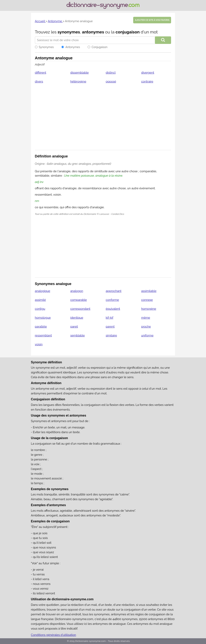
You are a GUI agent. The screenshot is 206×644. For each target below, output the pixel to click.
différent (41, 73)
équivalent (113, 309)
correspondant (80, 309)
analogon (77, 291)
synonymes (69, 32)
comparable (79, 300)
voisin (39, 344)
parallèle (41, 327)
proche (146, 327)
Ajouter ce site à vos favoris (152, 20)
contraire (147, 81)
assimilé (40, 300)
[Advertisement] (103, 119)
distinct (111, 73)
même (146, 318)
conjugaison (128, 32)
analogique (43, 291)
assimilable (149, 291)
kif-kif (110, 318)
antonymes (93, 32)
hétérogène (78, 81)
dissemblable (79, 73)
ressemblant (43, 335)
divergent (148, 73)
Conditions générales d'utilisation (54, 635)
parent (110, 327)
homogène (149, 309)
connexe (147, 300)
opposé (111, 81)
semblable (78, 335)
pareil (74, 327)
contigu (40, 309)
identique (77, 318)
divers (39, 81)
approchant (114, 291)
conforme (112, 300)
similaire (111, 335)
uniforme (147, 335)
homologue (43, 318)
